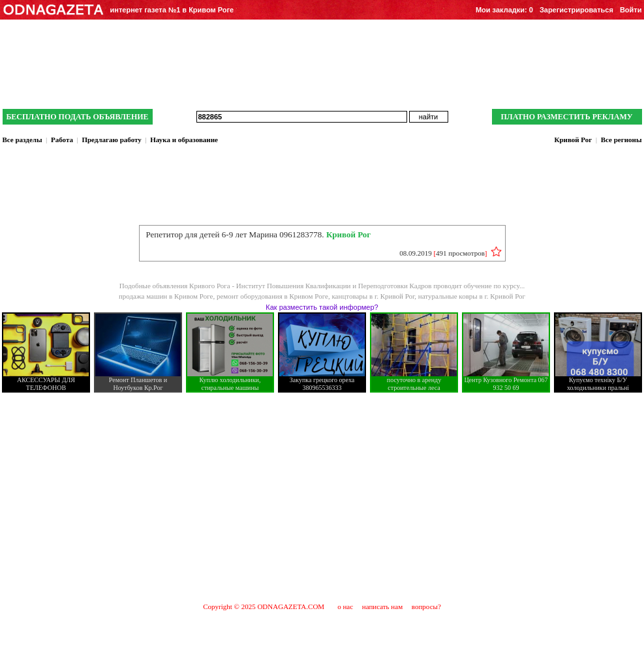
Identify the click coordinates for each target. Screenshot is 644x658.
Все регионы (621, 140)
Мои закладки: (504, 10)
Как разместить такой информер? (322, 307)
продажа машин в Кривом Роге (166, 296)
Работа (62, 140)
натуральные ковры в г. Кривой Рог (472, 296)
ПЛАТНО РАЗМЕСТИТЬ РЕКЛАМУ (566, 117)
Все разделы (23, 140)
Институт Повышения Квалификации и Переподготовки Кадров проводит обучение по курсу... (380, 286)
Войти (631, 10)
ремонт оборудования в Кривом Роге (272, 296)
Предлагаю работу (111, 140)
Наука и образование (184, 140)
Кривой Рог (573, 140)
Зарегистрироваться (576, 10)
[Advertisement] (322, 497)
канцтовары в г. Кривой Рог (373, 296)
